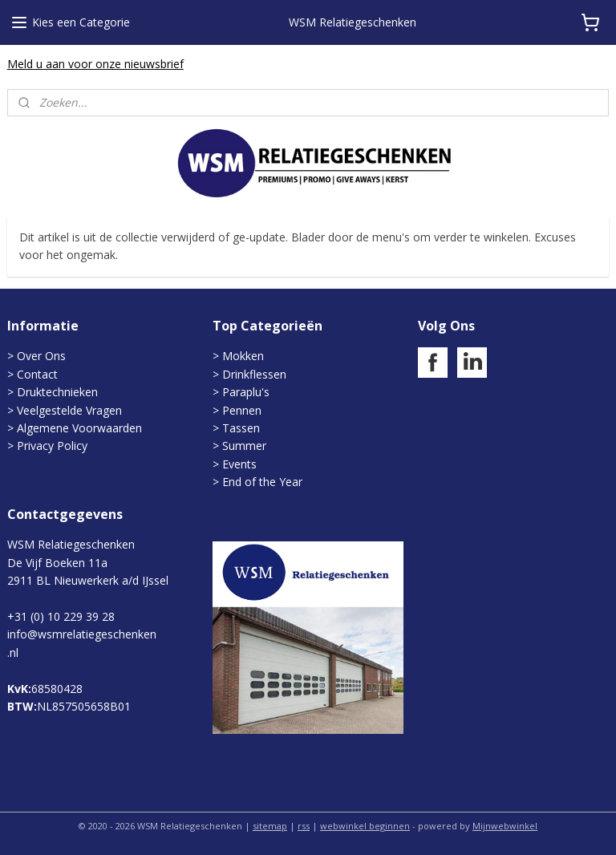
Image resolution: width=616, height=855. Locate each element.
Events (239, 464)
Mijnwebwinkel (505, 826)
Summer (244, 446)
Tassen (241, 428)
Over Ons (41, 356)
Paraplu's (246, 392)
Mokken (243, 356)
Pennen (242, 410)
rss (304, 826)
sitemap (270, 826)
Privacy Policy (52, 446)
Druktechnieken (57, 392)
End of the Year (262, 482)
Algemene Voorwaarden (79, 428)
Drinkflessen (254, 374)
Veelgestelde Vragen (69, 410)
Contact (37, 374)
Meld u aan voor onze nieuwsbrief (95, 64)
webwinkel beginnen (365, 826)
